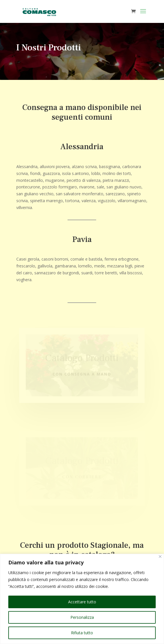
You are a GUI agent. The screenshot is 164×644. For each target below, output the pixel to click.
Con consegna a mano (82, 374)
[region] (82, 599)
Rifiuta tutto (82, 633)
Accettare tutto (82, 602)
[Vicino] (160, 557)
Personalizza (82, 617)
